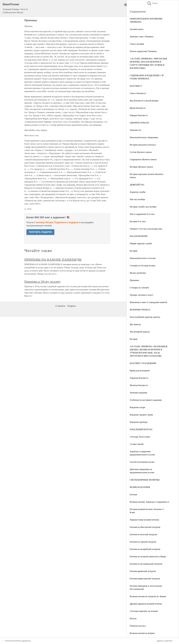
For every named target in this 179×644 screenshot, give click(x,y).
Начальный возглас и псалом (143, 258)
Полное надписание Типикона (143, 51)
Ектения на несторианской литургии (146, 564)
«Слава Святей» (137, 444)
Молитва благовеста (139, 385)
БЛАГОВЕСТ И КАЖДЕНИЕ (143, 363)
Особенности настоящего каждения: (146, 400)
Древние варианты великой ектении (146, 604)
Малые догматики (138, 273)
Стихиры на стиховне (139, 288)
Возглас (133, 618)
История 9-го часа (138, 221)
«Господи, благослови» (140, 437)
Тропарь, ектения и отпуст (142, 295)
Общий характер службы (141, 243)
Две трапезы (135, 324)
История (133, 251)
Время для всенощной (140, 371)
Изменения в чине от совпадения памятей (148, 302)
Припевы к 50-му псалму (42, 281)
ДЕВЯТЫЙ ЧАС (137, 185)
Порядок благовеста (139, 115)
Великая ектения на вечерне (142, 633)
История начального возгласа (143, 145)
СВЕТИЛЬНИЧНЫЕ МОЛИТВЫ (145, 480)
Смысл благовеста (138, 93)
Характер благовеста (139, 378)
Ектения (133, 495)
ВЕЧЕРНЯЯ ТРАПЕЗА (140, 310)
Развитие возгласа (138, 626)
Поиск (152, 3)
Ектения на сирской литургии (143, 542)
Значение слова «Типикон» (142, 37)
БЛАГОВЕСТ (136, 86)
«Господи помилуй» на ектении (144, 611)
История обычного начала (141, 167)
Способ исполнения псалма (142, 462)
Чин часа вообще (137, 199)
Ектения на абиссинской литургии (145, 527)
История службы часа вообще (143, 207)
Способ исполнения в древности (18, 641)
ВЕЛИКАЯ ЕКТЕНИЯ (140, 487)
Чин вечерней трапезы (140, 332)
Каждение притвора (139, 422)
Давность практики (165, 641)
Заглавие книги (137, 29)
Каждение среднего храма (141, 415)
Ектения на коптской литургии (143, 534)
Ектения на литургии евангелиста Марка (148, 556)
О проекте (60, 306)
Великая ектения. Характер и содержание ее (149, 502)
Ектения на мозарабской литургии (145, 549)
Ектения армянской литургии (143, 571)
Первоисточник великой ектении (144, 520)
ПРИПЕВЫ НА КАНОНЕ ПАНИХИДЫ (53, 259)
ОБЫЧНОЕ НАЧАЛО (139, 123)
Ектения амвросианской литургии (145, 579)
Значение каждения (138, 393)
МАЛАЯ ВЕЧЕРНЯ (139, 236)
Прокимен (134, 280)
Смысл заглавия (137, 44)
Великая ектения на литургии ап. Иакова (148, 596)
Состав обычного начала (141, 152)
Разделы (72, 306)
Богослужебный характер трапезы (145, 317)
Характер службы (138, 192)
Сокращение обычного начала (143, 159)
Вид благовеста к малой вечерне (144, 101)
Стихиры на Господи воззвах (143, 266)
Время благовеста (138, 108)
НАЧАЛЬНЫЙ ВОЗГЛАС (141, 429)
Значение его (136, 130)
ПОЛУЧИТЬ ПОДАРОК (40, 232)
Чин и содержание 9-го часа (142, 214)
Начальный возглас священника (144, 137)
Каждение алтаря (137, 407)
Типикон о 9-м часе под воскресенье (146, 229)
